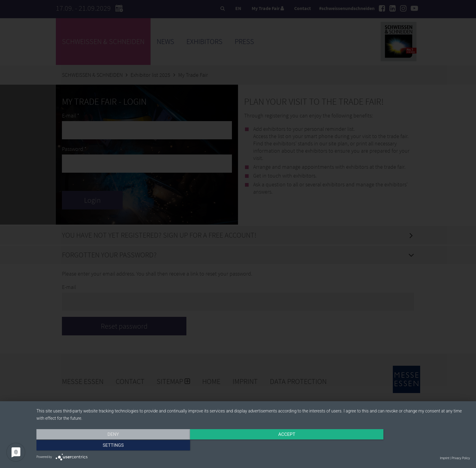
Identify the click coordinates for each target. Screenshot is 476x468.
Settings (405, 446)
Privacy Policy (461, 458)
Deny (101, 446)
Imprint (445, 458)
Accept (253, 446)
